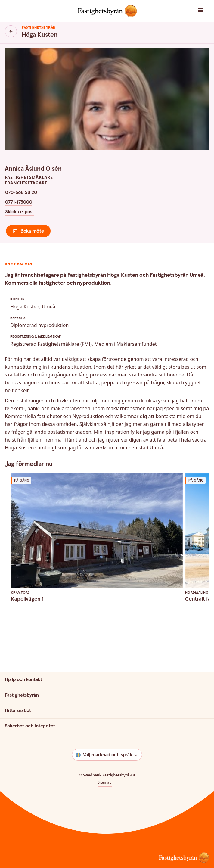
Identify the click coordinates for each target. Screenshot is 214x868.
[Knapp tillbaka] (11, 31)
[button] (196, 11)
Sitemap (104, 782)
